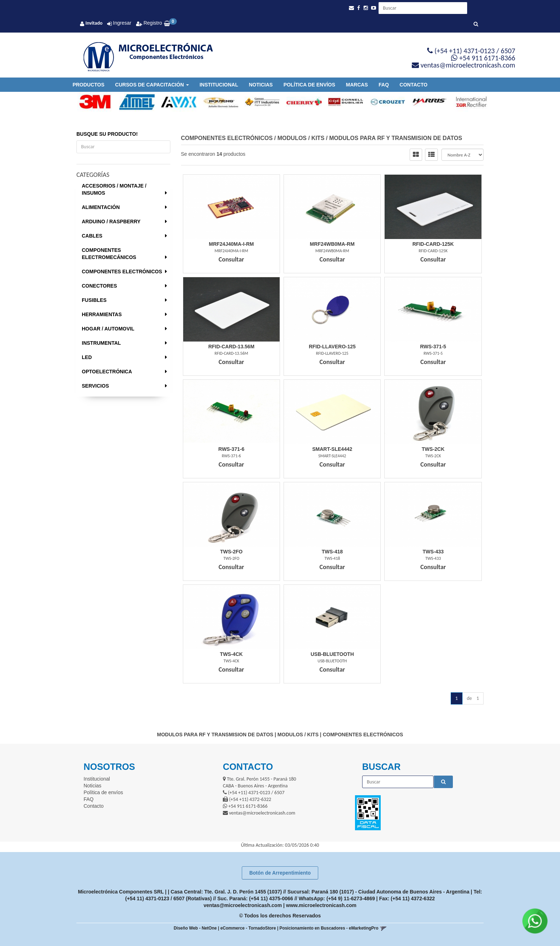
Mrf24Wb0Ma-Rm (332, 244)
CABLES (92, 236)
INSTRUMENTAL (101, 343)
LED (87, 357)
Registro (152, 23)
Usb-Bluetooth (332, 654)
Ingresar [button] (122, 23)
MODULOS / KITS (301, 138)
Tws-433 (433, 552)
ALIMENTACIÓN (101, 207)
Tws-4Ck (231, 654)
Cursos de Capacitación (152, 85)
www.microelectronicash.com (321, 905)
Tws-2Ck (433, 449)
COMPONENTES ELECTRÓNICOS (122, 272)
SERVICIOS (95, 386)
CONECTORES (99, 286)
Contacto (414, 85)
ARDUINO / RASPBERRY (111, 221)
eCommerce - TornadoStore (248, 928)
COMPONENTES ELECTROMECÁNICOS (109, 254)
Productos (88, 85)
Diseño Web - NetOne (195, 928)
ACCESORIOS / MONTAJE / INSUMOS (114, 189)
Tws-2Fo (231, 552)
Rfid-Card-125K (433, 244)
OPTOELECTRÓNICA (107, 372)
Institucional (219, 85)
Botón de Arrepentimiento (280, 873)
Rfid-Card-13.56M (231, 347)
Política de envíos (309, 85)
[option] (92, 102)
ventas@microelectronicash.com (243, 905)
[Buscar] (476, 24)
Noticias (261, 85)
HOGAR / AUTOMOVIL (108, 329)
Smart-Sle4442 (332, 449)
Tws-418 (332, 552)
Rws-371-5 (433, 347)
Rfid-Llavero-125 (332, 347)
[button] (351, 8)
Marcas (357, 85)
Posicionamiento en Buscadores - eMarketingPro (329, 928)
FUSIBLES (94, 300)
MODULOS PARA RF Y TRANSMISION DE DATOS (396, 138)
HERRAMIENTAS (102, 314)
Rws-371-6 (231, 449)
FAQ (384, 85)
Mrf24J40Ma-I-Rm (231, 244)
